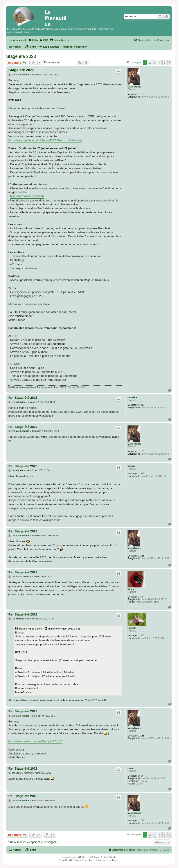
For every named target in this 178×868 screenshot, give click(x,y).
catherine (132, 398)
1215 (142, 405)
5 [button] (165, 62)
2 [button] (150, 62)
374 (141, 597)
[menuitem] (33, 40)
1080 (142, 636)
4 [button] (160, 62)
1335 (142, 474)
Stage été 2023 (21, 56)
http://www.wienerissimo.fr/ (27, 196)
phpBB (79, 857)
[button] (170, 62)
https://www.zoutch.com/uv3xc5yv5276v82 (35, 741)
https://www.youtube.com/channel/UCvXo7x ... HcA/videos (45, 140)
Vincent (131, 466)
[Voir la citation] (46, 629)
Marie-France (134, 87)
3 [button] (155, 62)
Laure (130, 768)
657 (141, 776)
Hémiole (132, 628)
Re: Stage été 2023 (23, 398)
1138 (142, 94)
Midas (131, 589)
